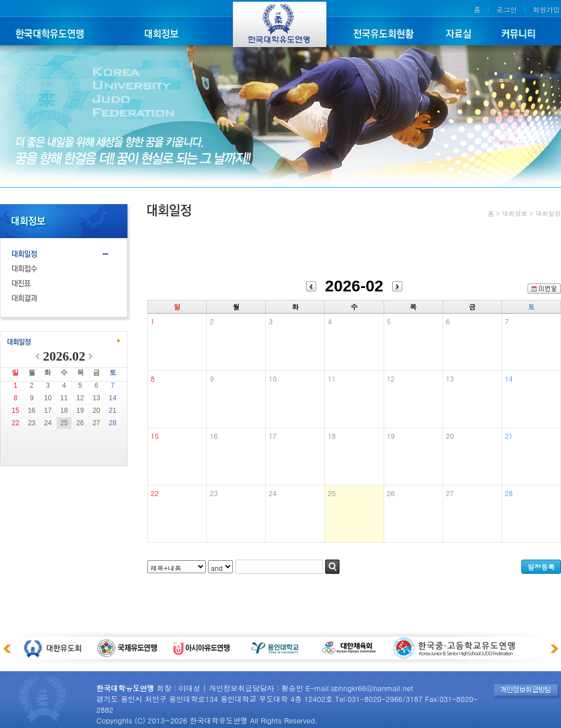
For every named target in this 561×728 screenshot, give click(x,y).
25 (64, 423)
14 (112, 398)
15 (16, 410)
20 (96, 410)
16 (31, 410)
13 (96, 398)
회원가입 (546, 9)
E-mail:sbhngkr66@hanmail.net (359, 688)
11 (64, 398)
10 (48, 398)
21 (112, 410)
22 (16, 423)
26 (80, 423)
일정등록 (541, 567)
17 (48, 410)
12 (80, 398)
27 (96, 423)
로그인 (507, 9)
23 (31, 423)
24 (48, 423)
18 (64, 410)
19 (80, 410)
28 (112, 423)
